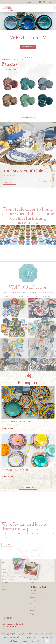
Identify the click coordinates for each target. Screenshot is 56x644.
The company (33, 590)
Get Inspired (5, 583)
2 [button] (28, 58)
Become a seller (34, 573)
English (51, 2)
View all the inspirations (28, 487)
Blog (3, 586)
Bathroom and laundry (8, 579)
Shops (31, 569)
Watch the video (9, 183)
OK (47, 641)
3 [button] (30, 58)
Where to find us (34, 604)
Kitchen (4, 569)
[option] (28, 28)
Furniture (4, 573)
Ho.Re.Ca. (32, 579)
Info (43, 641)
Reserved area (27, 2)
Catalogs (32, 566)
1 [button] (26, 58)
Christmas (4, 589)
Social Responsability (36, 594)
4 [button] (32, 58)
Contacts (32, 576)
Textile (3, 576)
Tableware (4, 566)
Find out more (28, 252)
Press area (32, 611)
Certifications (33, 597)
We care (32, 614)
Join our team (33, 607)
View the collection (28, 47)
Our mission (33, 601)
